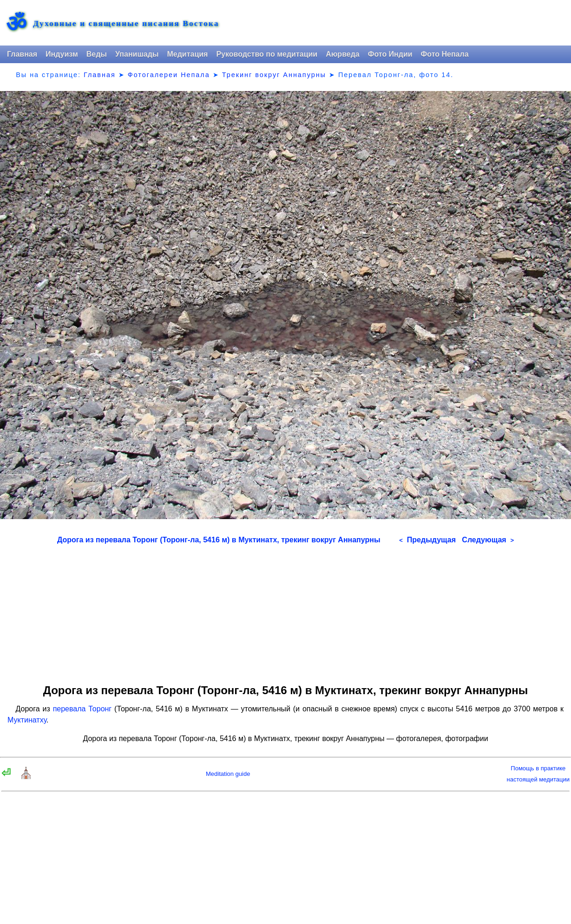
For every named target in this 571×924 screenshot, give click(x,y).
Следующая (488, 540)
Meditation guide (228, 774)
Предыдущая (427, 540)
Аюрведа (343, 54)
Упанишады (137, 54)
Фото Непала (445, 54)
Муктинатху (27, 720)
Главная (22, 54)
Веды (97, 54)
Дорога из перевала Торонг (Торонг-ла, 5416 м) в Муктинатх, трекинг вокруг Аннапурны (219, 540)
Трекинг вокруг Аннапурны (274, 75)
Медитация (187, 54)
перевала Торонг (82, 709)
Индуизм (62, 54)
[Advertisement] (285, 611)
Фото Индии (390, 54)
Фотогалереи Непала (169, 75)
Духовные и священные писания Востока (126, 24)
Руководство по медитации (267, 54)
